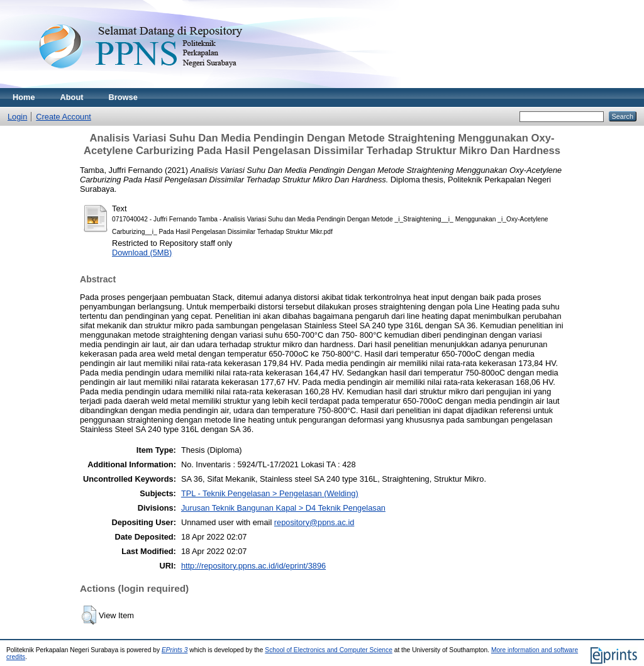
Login (17, 117)
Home (24, 97)
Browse (123, 97)
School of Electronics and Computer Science (329, 650)
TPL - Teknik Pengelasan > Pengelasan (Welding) (270, 493)
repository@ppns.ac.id (314, 522)
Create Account (64, 117)
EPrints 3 (175, 650)
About (72, 97)
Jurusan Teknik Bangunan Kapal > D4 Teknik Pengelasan (283, 508)
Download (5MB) (142, 253)
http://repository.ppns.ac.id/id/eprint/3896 (253, 566)
